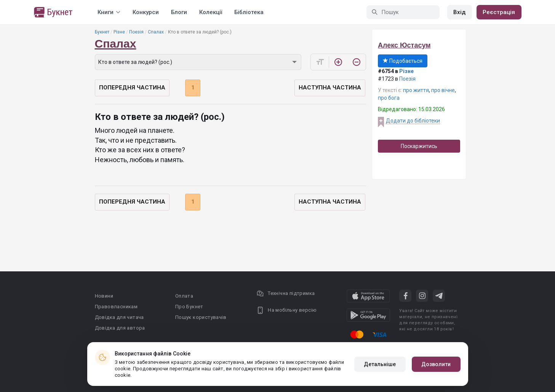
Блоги (179, 12)
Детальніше (380, 364)
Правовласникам (116, 307)
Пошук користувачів (201, 317)
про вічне (443, 90)
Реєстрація (499, 12)
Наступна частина (330, 88)
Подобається (403, 61)
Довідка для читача (119, 317)
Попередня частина (132, 88)
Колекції (211, 12)
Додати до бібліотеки (413, 121)
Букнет (102, 32)
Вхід (459, 12)
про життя (416, 90)
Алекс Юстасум (404, 45)
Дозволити (436, 364)
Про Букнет (189, 307)
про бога (389, 98)
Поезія (136, 32)
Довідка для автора (120, 328)
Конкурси (146, 12)
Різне (119, 32)
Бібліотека (249, 12)
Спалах (156, 32)
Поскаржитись (419, 146)
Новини (104, 296)
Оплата (184, 296)
